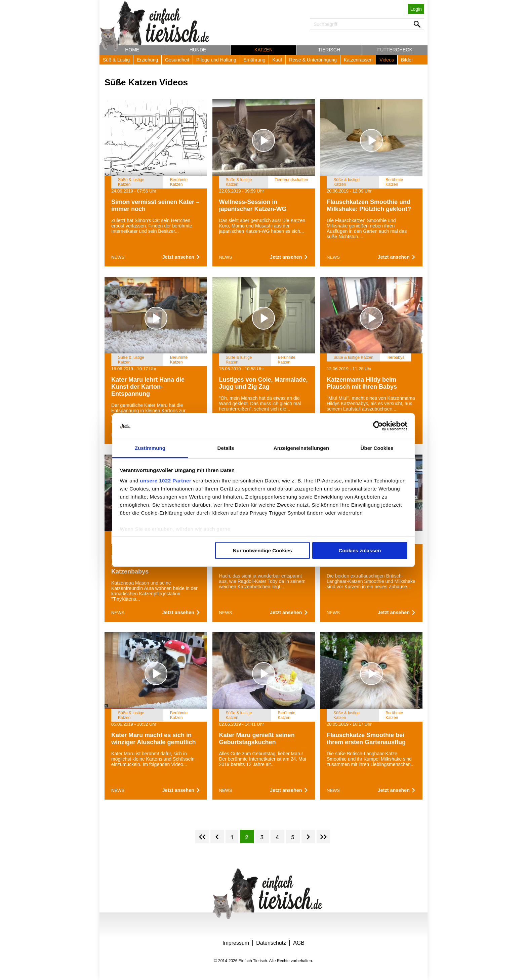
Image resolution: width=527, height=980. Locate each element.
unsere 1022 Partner (166, 481)
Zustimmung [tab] (150, 448)
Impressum (236, 943)
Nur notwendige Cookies (262, 550)
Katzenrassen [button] (358, 60)
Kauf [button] (277, 60)
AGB (299, 943)
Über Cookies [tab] (377, 448)
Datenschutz (271, 943)
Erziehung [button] (147, 60)
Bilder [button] (407, 60)
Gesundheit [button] (177, 60)
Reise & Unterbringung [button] (313, 60)
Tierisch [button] (329, 50)
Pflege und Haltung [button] (216, 60)
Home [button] (132, 50)
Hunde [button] (198, 50)
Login (416, 9)
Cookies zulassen (360, 550)
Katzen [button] (263, 50)
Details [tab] (226, 448)
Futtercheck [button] (395, 50)
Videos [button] (387, 60)
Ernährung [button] (254, 60)
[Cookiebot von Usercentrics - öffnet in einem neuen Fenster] (378, 426)
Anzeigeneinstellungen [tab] (301, 448)
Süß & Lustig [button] (116, 60)
